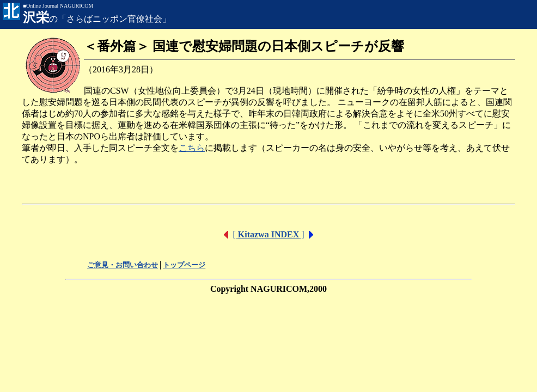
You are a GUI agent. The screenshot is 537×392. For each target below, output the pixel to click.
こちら (192, 148)
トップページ (184, 265)
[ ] (268, 234)
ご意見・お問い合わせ (123, 265)
